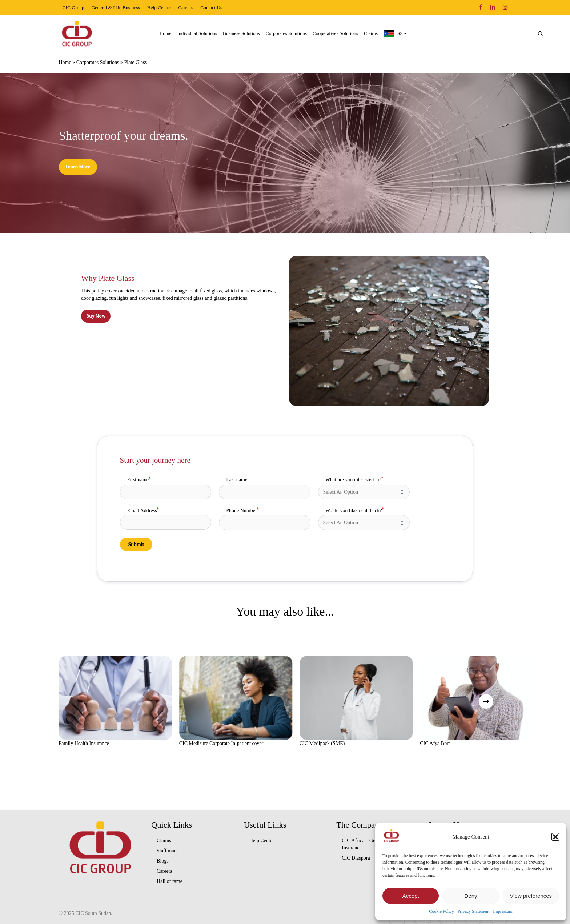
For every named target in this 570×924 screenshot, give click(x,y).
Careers (164, 871)
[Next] (486, 701)
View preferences (531, 896)
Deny (471, 896)
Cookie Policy (441, 911)
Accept (411, 896)
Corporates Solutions (98, 62)
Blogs (163, 861)
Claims (164, 841)
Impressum (503, 911)
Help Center (262, 841)
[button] (555, 837)
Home (65, 62)
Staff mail (167, 851)
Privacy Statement (474, 911)
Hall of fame (170, 881)
